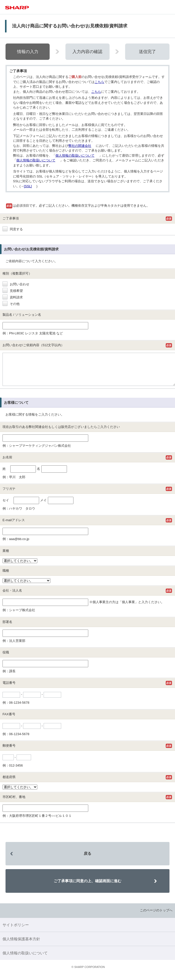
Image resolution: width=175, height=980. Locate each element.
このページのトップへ (156, 916)
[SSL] (28, 186)
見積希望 (13, 291)
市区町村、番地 (14, 803)
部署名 (7, 628)
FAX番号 (9, 720)
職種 (6, 577)
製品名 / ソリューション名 (22, 315)
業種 (6, 557)
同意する (13, 229)
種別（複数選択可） (17, 273)
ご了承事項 (11, 218)
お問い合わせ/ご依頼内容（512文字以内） (33, 345)
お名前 (7, 463)
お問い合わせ (16, 284)
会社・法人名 (12, 596)
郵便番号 (9, 752)
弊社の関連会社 (80, 146)
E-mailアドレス (14, 526)
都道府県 (9, 783)
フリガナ (9, 495)
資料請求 (13, 297)
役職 (6, 658)
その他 (11, 304)
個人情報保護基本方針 (21, 945)
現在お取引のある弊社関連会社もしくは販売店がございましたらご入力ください (61, 433)
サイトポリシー (16, 931)
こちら (99, 82)
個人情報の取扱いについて (75, 155)
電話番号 (9, 689)
